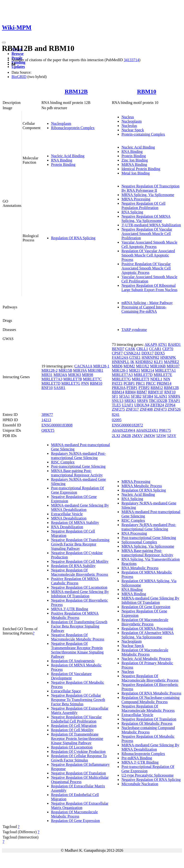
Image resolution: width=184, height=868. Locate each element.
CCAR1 (155, 349)
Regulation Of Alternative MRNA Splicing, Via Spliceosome (148, 635)
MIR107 (173, 366)
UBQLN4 (142, 405)
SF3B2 (136, 396)
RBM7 (142, 392)
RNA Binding (62, 160)
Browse (17, 54)
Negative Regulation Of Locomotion (79, 587)
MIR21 (134, 370)
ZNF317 (132, 409)
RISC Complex (63, 462)
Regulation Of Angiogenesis (73, 661)
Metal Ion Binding (136, 173)
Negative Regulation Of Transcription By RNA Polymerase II (150, 188)
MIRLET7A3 (52, 379)
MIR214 (148, 370)
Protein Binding (63, 165)
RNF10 (47, 388)
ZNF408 (146, 409)
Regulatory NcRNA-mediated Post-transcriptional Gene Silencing (78, 456)
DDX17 (148, 353)
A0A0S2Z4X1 (147, 430)
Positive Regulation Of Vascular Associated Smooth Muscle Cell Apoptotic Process (146, 268)
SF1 (115, 396)
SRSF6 (142, 401)
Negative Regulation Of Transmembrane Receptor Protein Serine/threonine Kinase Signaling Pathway (77, 650)
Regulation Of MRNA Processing (147, 628)
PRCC (151, 383)
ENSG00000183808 (57, 425)
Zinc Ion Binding (135, 160)
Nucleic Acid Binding (68, 156)
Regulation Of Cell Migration (74, 726)
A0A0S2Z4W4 (124, 430)
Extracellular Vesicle (67, 514)
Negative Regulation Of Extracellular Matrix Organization (80, 805)
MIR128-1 (101, 366)
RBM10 (147, 91)
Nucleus (128, 117)
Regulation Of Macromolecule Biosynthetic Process (145, 622)
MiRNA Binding (134, 165)
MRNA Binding (134, 594)
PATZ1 (117, 383)
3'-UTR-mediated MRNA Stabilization (151, 225)
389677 (47, 415)
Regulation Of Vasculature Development (71, 676)
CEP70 (168, 349)
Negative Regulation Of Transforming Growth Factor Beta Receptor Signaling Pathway (80, 544)
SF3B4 (148, 396)
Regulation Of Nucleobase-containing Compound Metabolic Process (151, 700)
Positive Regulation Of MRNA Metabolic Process (75, 615)
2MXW (150, 436)
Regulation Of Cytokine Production (78, 751)
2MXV (137, 436)
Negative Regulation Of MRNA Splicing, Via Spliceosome (146, 218)
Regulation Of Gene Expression (75, 821)
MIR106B (158, 366)
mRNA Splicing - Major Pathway (147, 303)
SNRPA (174, 396)
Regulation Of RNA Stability (73, 566)
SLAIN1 (161, 396)
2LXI (116, 436)
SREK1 (130, 401)
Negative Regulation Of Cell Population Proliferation (144, 206)
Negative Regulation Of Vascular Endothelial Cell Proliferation (76, 719)
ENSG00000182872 (127, 425)
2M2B (126, 436)
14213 (46, 420)
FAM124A (120, 357)
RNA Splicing (132, 212)
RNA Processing (134, 533)
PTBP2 (144, 388)
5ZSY (172, 436)
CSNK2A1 (132, 353)
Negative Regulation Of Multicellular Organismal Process (80, 780)
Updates (18, 67)
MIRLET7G (71, 383)
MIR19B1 (95, 370)
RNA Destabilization (67, 527)
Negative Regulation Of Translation (78, 773)
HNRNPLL (121, 362)
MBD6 (117, 366)
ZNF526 (174, 409)
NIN (167, 379)
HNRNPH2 (150, 357)
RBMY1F (156, 392)
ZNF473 (160, 409)
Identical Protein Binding (141, 169)
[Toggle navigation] (4, 42)
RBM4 (130, 392)
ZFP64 (170, 405)
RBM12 (157, 388)
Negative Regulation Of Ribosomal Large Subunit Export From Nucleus (149, 288)
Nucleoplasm (61, 123)
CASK (130, 349)
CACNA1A (83, 366)
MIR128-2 (50, 370)
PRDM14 (164, 383)
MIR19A (80, 370)
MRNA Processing (136, 199)
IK (132, 362)
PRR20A (119, 388)
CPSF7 (117, 353)
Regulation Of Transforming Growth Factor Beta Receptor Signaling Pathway (79, 626)
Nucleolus (129, 126)
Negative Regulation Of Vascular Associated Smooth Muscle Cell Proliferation (147, 234)
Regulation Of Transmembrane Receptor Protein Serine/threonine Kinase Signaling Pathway (77, 739)
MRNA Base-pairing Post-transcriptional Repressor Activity (77, 473)
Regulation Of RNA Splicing (73, 238)
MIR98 (87, 375)
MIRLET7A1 (165, 370)
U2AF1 (127, 405)
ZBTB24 (157, 405)
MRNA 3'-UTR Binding (70, 609)
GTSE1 (135, 357)
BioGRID (19, 77)
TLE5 (116, 405)
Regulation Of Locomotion (72, 747)
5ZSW (161, 436)
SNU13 (118, 401)
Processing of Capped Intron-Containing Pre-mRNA (144, 309)
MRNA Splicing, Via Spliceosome (148, 195)
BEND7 (118, 349)
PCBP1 (129, 383)
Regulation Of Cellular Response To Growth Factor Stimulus (79, 758)
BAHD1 (174, 344)
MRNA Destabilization (69, 518)
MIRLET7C (92, 379)
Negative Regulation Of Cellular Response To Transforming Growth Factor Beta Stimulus (78, 700)
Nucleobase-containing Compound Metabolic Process (148, 730)
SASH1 (60, 388)
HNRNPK (168, 357)
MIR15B (65, 370)
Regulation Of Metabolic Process (147, 723)
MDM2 (129, 366)
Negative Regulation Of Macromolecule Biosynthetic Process (80, 572)
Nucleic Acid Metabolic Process (146, 659)
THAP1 (174, 401)
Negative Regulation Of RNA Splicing (151, 780)
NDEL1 (156, 379)
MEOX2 (142, 366)
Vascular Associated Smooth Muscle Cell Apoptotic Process (149, 244)
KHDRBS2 (144, 362)
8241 (116, 415)
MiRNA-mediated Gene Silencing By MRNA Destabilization (80, 507)
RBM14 (118, 392)
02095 (117, 420)
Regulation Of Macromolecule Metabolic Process (75, 814)
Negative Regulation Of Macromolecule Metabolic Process (78, 637)
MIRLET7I (141, 379)
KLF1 (158, 362)
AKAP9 (151, 344)
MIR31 (47, 375)
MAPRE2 (171, 362)
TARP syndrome (134, 330)
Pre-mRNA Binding (137, 758)
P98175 (165, 430)
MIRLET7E (163, 375)
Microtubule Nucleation (140, 784)
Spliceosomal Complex (139, 542)
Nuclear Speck (133, 130)
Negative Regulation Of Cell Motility (80, 561)
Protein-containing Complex (143, 134)
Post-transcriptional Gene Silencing (78, 466)
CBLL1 (142, 349)
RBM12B (76, 91)
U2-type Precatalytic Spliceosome (148, 775)
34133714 (132, 60)
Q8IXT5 (48, 430)
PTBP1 (132, 388)
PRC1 (140, 383)
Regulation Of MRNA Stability (75, 523)
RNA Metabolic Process (140, 568)
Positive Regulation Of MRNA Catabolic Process (75, 581)
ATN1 (162, 344)
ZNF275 (118, 409)
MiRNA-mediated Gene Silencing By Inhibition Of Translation (80, 594)
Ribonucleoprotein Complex (73, 128)
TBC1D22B (158, 401)
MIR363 (75, 375)
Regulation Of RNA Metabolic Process (151, 693)
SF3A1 (124, 396)
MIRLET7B (73, 379)
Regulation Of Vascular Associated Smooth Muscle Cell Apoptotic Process (148, 255)
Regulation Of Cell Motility (72, 730)
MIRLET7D (51, 383)
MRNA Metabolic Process (142, 486)
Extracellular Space (66, 691)
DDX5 (160, 353)
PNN (85, 383)
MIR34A (60, 375)
